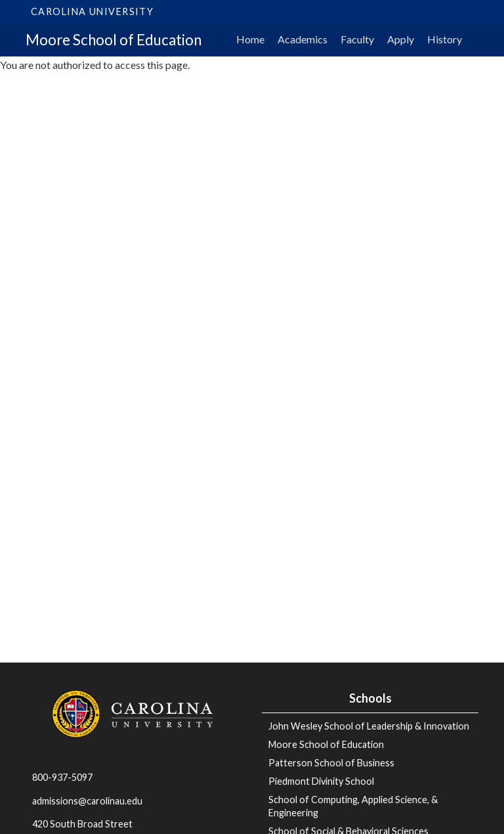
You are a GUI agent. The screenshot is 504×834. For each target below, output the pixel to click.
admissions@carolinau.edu (87, 801)
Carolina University (92, 11)
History (445, 39)
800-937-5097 (62, 777)
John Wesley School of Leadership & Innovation (369, 726)
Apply (401, 39)
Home (250, 39)
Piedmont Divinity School (321, 781)
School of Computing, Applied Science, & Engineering (353, 806)
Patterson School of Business (331, 763)
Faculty (357, 39)
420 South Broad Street (82, 824)
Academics (303, 39)
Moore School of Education (114, 40)
